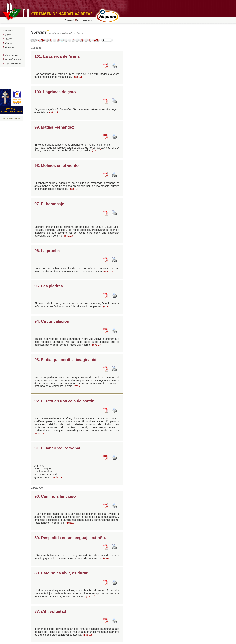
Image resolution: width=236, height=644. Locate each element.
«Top (41, 40)
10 (81, 40)
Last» (96, 40)
